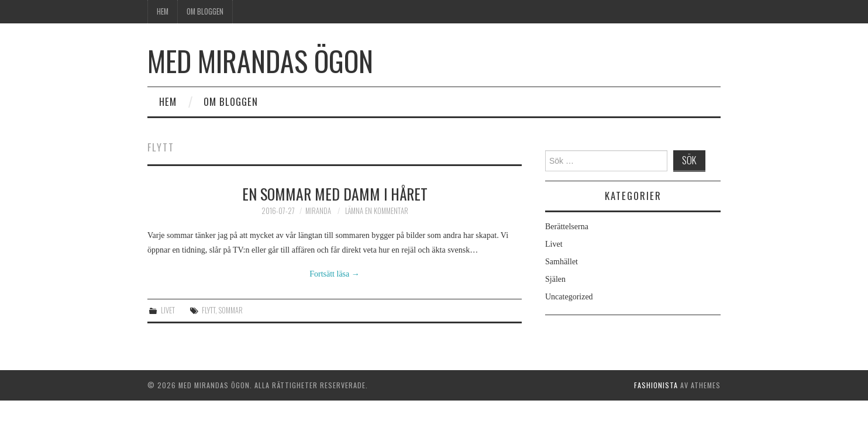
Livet (168, 310)
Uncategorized (569, 297)
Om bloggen (205, 11)
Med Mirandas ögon (260, 61)
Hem (163, 11)
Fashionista (656, 385)
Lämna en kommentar (377, 211)
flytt (209, 310)
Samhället (562, 262)
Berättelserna (567, 227)
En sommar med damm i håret (335, 194)
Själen (555, 279)
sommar (231, 310)
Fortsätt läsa (335, 274)
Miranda (318, 211)
